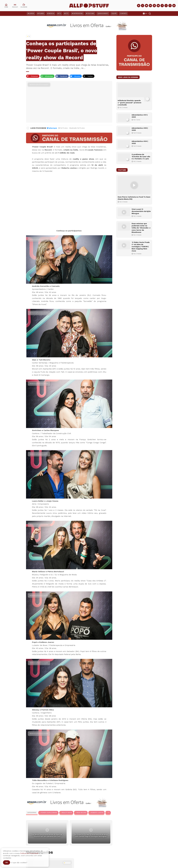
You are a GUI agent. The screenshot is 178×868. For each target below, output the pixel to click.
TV (60, 13)
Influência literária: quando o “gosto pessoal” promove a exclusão (129, 103)
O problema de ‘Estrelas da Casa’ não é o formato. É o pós (141, 157)
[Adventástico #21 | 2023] (124, 118)
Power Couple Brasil (49, 813)
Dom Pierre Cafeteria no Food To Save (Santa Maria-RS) (134, 198)
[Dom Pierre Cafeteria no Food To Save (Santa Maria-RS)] (134, 185)
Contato (123, 13)
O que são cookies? (19, 863)
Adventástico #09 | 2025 (140, 129)
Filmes (41, 13)
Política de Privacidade (29, 853)
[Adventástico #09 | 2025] (124, 131)
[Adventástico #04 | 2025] (124, 144)
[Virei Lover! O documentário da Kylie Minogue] (124, 212)
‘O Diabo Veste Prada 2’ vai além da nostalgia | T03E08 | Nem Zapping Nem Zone (141, 247)
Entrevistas (78, 13)
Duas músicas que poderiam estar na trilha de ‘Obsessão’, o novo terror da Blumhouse (141, 228)
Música (52, 13)
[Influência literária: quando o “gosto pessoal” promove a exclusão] (134, 92)
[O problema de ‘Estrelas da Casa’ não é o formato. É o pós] (124, 157)
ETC (67, 13)
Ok (7, 862)
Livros (32, 13)
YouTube (91, 13)
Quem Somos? (103, 13)
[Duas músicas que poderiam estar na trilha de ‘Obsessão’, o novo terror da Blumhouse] (124, 227)
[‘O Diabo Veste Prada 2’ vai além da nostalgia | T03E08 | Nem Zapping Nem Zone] (124, 245)
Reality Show (67, 813)
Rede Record (81, 813)
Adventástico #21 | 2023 (140, 116)
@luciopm (53, 128)
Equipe (114, 13)
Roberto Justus (97, 813)
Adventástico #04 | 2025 (140, 142)
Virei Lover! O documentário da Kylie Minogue (141, 211)
